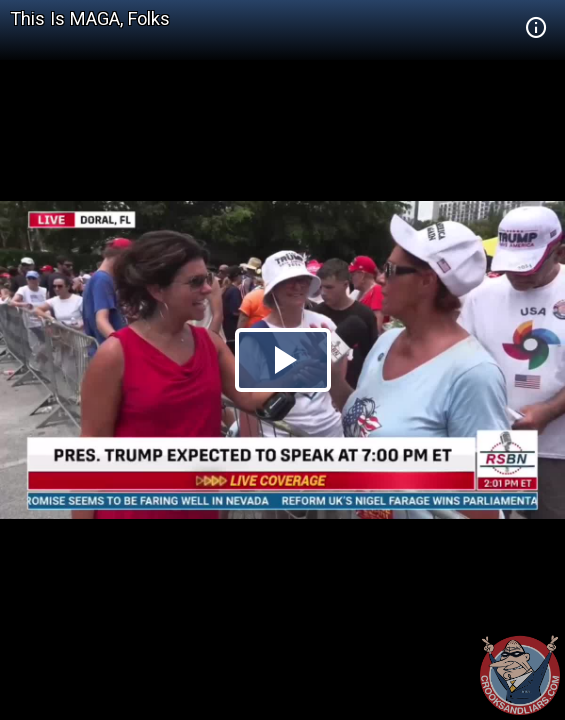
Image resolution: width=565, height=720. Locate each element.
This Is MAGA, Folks (90, 18)
